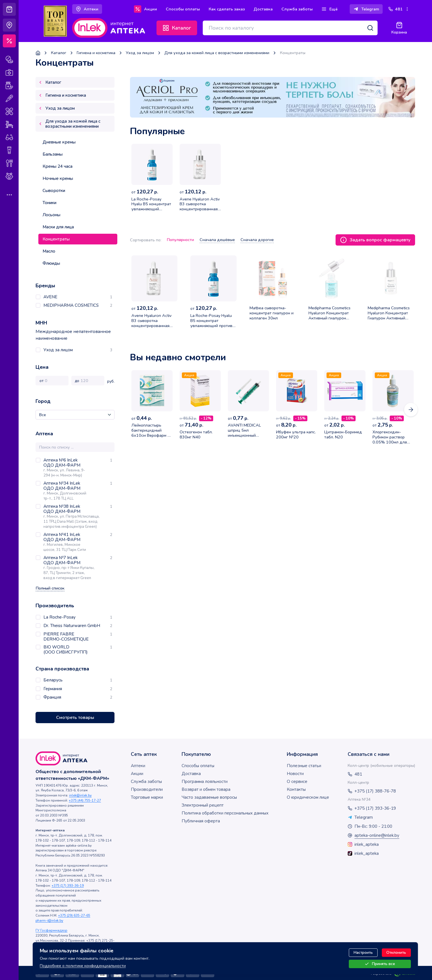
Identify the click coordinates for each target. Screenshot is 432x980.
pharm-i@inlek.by (49, 921)
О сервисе (297, 782)
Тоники (49, 203)
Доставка (191, 774)
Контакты (296, 789)
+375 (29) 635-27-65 (74, 915)
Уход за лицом (140, 53)
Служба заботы (146, 782)
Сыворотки (54, 191)
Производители (147, 789)
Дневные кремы (59, 142)
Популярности (180, 240)
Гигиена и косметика (96, 53)
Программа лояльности (205, 782)
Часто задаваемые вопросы (209, 797)
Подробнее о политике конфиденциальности (83, 965)
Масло (49, 251)
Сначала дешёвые (217, 240)
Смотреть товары (75, 718)
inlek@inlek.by (80, 795)
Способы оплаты (198, 766)
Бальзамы (53, 154)
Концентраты (56, 239)
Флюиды (51, 263)
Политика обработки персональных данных (225, 813)
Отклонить (396, 953)
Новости (295, 774)
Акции (137, 774)
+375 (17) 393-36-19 (68, 886)
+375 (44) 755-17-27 (85, 800)
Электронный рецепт (203, 805)
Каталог (59, 53)
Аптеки (138, 766)
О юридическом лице (308, 797)
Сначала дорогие (257, 240)
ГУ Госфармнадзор (51, 930)
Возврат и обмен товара (206, 789)
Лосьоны (51, 215)
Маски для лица (58, 227)
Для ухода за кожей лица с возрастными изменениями (217, 53)
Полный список (50, 588)
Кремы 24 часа (58, 166)
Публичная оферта (201, 821)
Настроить (363, 953)
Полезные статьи (304, 766)
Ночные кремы (58, 178)
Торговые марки (147, 797)
